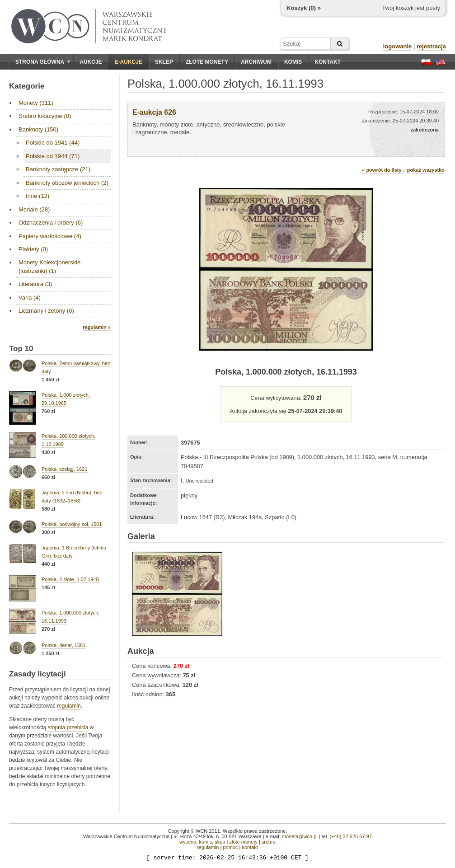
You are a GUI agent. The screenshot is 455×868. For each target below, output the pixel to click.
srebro (269, 842)
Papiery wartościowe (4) (50, 236)
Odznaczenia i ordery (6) (51, 223)
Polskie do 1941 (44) (53, 143)
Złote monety (207, 62)
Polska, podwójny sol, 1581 (72, 524)
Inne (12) (38, 196)
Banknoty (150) (38, 129)
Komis (293, 62)
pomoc (230, 847)
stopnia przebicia (68, 727)
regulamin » (97, 327)
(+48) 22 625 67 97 (351, 836)
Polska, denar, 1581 (63, 645)
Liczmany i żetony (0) (46, 311)
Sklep (164, 62)
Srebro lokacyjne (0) (45, 116)
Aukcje (91, 62)
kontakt (250, 847)
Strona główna (43, 62)
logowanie (398, 46)
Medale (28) (34, 209)
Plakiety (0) (33, 249)
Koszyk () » (304, 8)
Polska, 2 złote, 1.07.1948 (70, 579)
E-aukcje (129, 62)
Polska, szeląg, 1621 (65, 469)
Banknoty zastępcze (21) (58, 169)
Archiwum (256, 62)
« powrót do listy (382, 170)
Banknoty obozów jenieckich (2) (67, 183)
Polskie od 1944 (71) (53, 156)
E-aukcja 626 (154, 112)
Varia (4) (30, 298)
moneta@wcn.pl (300, 836)
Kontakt (328, 62)
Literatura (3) (35, 284)
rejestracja (431, 46)
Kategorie (27, 86)
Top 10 (21, 349)
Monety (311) (36, 103)
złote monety (243, 842)
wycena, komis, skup (202, 842)
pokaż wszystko (426, 170)
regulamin (69, 706)
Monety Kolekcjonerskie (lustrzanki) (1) (49, 266)
